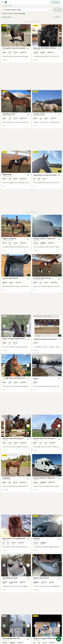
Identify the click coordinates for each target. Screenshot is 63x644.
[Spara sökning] (59, 639)
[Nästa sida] (39, 588)
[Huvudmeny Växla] (3, 2)
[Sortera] (57, 17)
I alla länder (22, 14)
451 (36, 588)
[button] (16, 278)
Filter (58, 10)
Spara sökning (6, 17)
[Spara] (28, 49)
